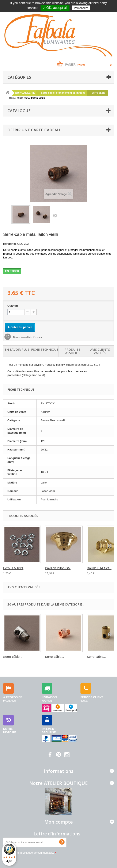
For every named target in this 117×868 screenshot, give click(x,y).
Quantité (13, 306)
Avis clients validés (100, 351)
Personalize (81, 8)
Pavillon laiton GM (58, 568)
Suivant (55, 215)
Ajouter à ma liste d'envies (27, 337)
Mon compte (59, 822)
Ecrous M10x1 (13, 568)
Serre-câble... (13, 657)
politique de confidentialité (38, 853)
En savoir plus (17, 349)
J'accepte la (32, 853)
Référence (10, 244)
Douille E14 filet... (99, 568)
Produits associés (72, 351)
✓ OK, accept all (55, 8)
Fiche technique (45, 349)
